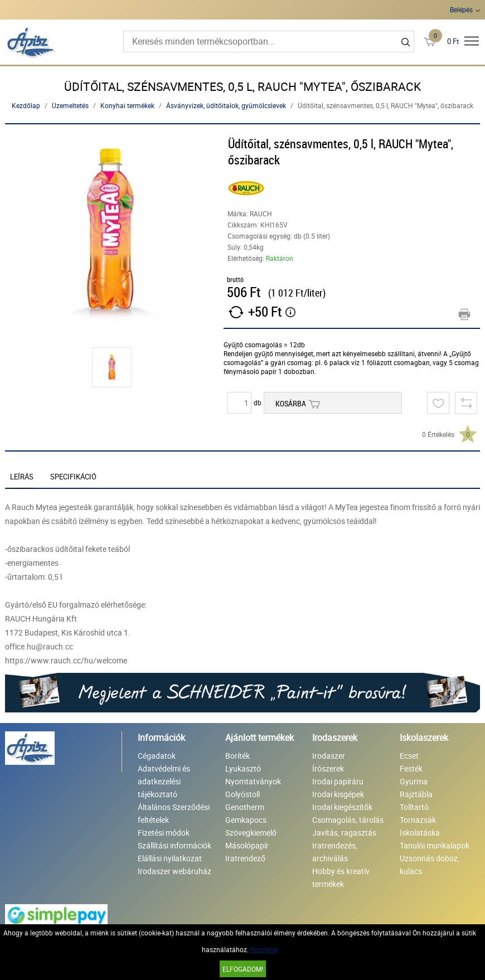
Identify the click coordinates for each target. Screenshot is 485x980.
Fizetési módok (164, 833)
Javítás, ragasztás (344, 833)
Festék (411, 768)
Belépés (461, 9)
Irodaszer (329, 756)
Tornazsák (418, 820)
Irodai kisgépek (338, 794)
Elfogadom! (243, 969)
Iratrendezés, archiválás (335, 852)
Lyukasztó (243, 768)
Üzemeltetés (70, 105)
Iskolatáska (420, 833)
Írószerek (328, 768)
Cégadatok (157, 756)
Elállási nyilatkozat (170, 858)
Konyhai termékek (127, 105)
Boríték (237, 756)
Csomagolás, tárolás (348, 820)
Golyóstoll (243, 794)
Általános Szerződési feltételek (174, 813)
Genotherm (245, 807)
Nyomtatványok (253, 781)
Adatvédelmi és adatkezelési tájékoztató (164, 781)
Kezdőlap (26, 105)
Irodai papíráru (338, 781)
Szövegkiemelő (251, 833)
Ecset (409, 756)
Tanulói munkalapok (435, 845)
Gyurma (414, 781)
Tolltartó (414, 807)
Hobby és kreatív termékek (341, 877)
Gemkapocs (246, 820)
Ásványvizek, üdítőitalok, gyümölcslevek (226, 105)
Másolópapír (247, 845)
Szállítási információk (174, 845)
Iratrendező (245, 858)
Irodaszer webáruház (174, 871)
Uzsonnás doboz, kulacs (430, 865)
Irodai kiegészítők (342, 807)
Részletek (264, 949)
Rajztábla (416, 794)
